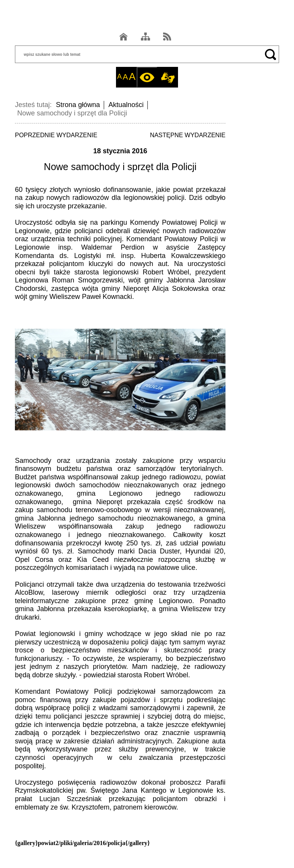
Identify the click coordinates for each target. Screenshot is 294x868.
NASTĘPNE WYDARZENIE (188, 135)
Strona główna (78, 105)
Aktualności (126, 105)
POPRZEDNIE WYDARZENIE (56, 135)
